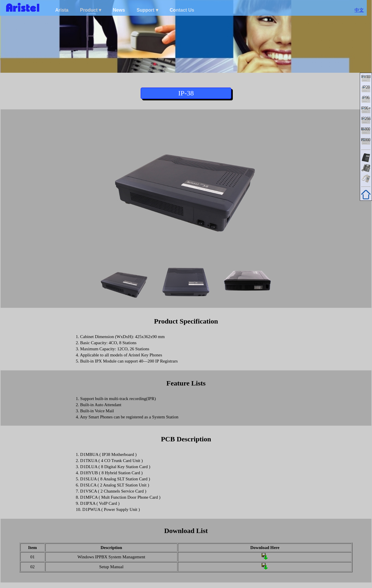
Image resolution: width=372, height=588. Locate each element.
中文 (359, 10)
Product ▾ (91, 10)
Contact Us (182, 10)
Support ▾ (147, 10)
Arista (62, 10)
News (119, 10)
